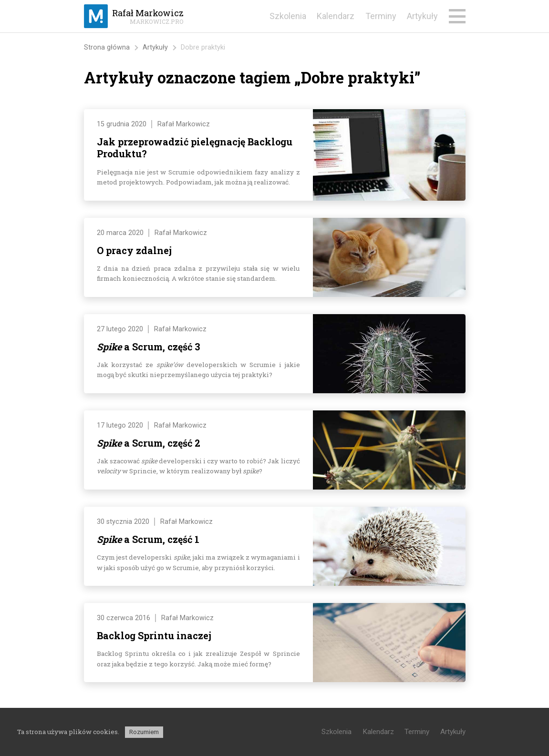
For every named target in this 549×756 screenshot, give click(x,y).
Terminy (381, 16)
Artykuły (422, 16)
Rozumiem (144, 732)
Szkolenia (288, 16)
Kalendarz (336, 16)
